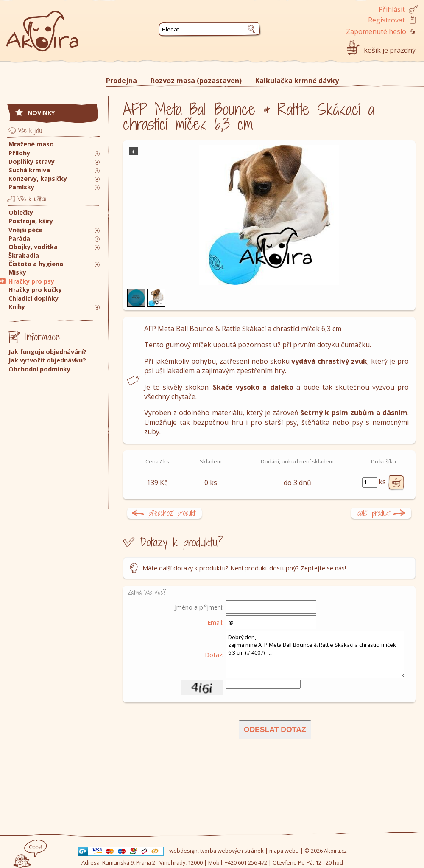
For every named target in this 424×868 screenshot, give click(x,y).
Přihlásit (392, 9)
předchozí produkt (172, 513)
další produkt (374, 513)
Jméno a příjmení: (199, 607)
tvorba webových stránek (232, 851)
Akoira (42, 27)
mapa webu (284, 851)
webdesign (183, 851)
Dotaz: (214, 655)
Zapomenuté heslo (376, 31)
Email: (215, 622)
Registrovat (386, 20)
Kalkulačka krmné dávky (297, 81)
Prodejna (121, 81)
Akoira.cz (335, 851)
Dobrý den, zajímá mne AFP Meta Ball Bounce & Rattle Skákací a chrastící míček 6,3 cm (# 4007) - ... (315, 655)
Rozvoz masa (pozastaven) (196, 81)
